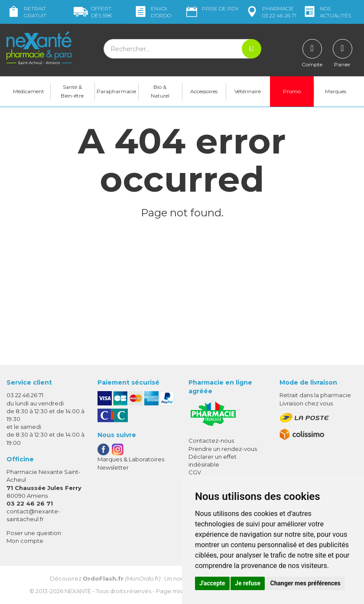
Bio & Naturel (160, 91)
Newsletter (113, 467)
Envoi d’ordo (152, 12)
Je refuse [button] (248, 583)
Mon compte (25, 541)
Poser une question (34, 533)
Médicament (29, 91)
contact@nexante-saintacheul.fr (33, 515)
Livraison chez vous (306, 403)
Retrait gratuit (26, 12)
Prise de (212, 9)
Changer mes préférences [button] (305, 583)
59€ (93, 12)
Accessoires (204, 91)
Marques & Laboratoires (131, 459)
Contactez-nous (211, 441)
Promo (292, 91)
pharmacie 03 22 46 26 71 (271, 12)
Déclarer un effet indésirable (213, 460)
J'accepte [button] (212, 583)
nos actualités (327, 12)
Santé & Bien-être (72, 91)
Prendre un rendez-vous (223, 449)
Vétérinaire (248, 91)
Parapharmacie (116, 91)
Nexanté (78, 591)
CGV (195, 472)
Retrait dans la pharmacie (315, 395)
